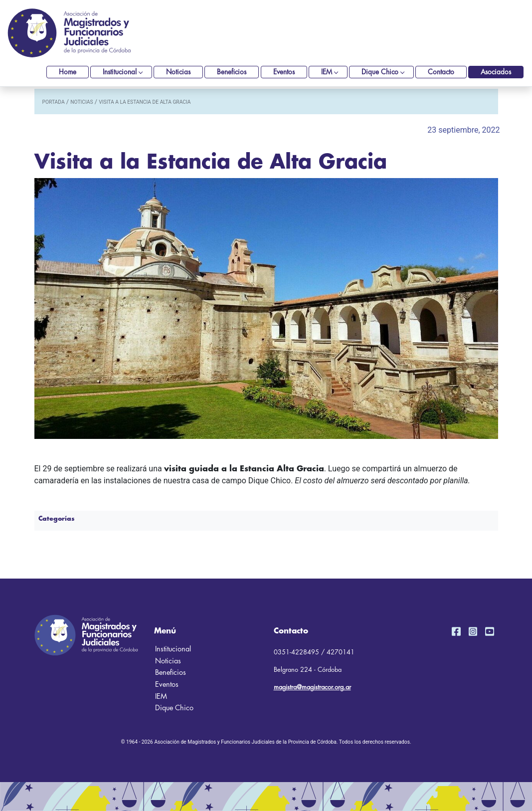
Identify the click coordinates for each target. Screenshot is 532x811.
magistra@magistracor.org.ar (312, 687)
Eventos (284, 72)
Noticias (178, 72)
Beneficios (232, 72)
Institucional (120, 72)
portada (54, 102)
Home (68, 72)
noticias (82, 102)
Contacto (441, 72)
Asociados (496, 72)
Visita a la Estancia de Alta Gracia (145, 102)
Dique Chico (380, 72)
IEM (327, 72)
